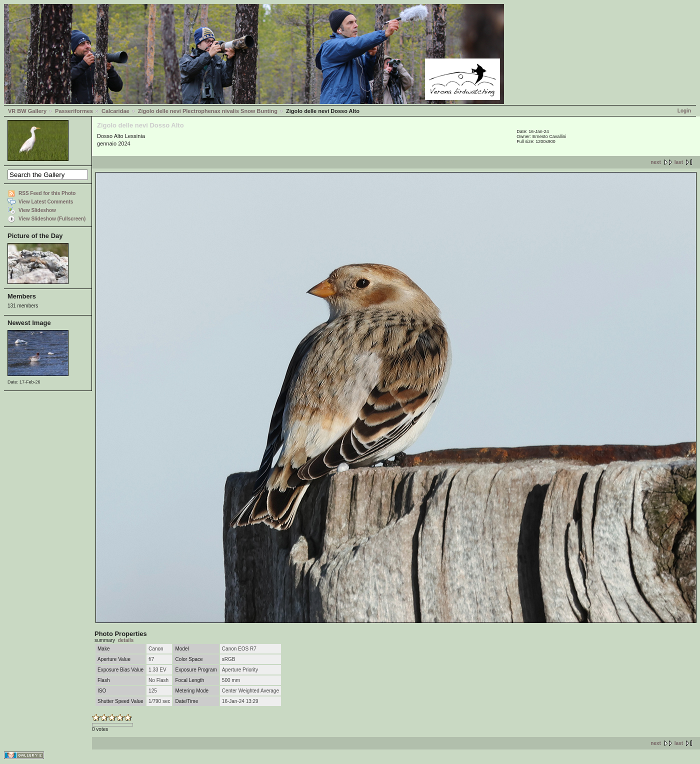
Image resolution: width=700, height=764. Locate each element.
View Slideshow (37, 210)
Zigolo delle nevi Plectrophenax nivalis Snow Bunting (208, 111)
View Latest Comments (46, 202)
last (679, 162)
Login (684, 111)
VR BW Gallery (27, 111)
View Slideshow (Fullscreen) (52, 219)
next (656, 162)
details (126, 640)
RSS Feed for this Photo (47, 193)
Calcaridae (115, 111)
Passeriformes (74, 111)
